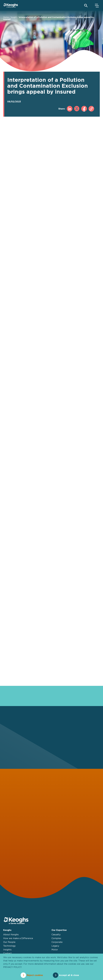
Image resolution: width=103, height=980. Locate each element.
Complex (56, 938)
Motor (55, 950)
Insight (14, 17)
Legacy (55, 946)
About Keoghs (11, 934)
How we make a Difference (18, 938)
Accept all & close (69, 975)
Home (6, 17)
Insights (7, 950)
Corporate (57, 942)
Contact (7, 953)
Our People (9, 942)
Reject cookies (35, 975)
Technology (9, 946)
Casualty (56, 934)
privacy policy (12, 967)
